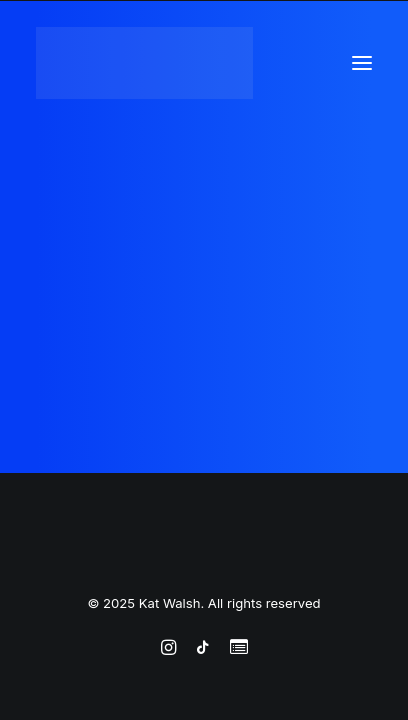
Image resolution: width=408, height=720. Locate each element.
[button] (362, 63)
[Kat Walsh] (144, 63)
